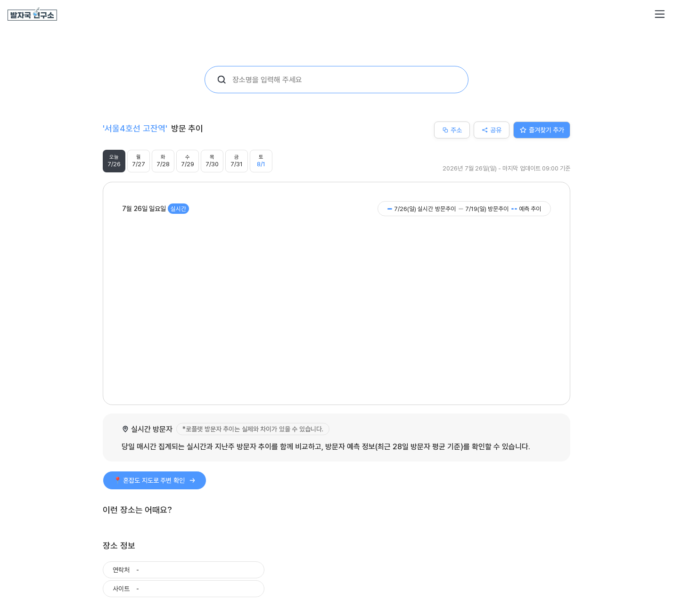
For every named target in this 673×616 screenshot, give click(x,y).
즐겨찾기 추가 (542, 130)
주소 (452, 130)
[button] (660, 14)
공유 (492, 130)
